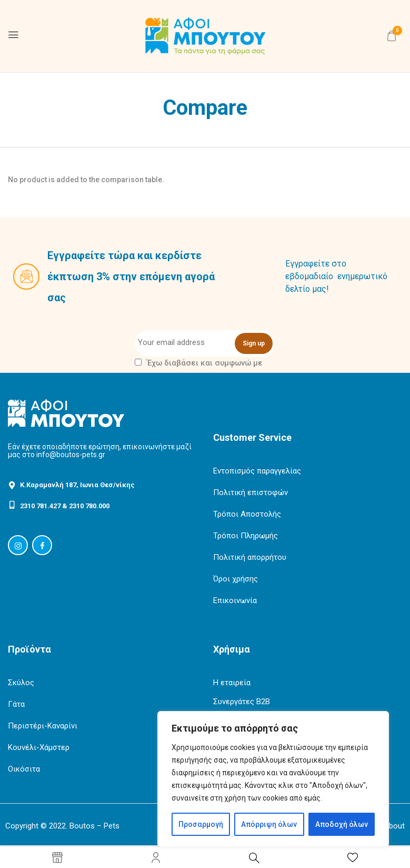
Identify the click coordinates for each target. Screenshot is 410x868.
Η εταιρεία (232, 683)
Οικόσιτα (24, 769)
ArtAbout (389, 826)
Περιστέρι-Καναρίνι (43, 726)
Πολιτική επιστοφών (251, 492)
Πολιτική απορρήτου (250, 557)
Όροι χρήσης (236, 579)
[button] (392, 36)
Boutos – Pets (94, 826)
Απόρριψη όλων (269, 824)
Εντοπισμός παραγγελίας (257, 471)
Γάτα (16, 704)
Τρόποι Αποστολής (247, 514)
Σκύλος (21, 683)
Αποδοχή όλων (342, 824)
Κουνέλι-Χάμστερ (39, 747)
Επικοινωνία (235, 600)
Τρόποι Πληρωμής (246, 536)
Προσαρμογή (201, 824)
